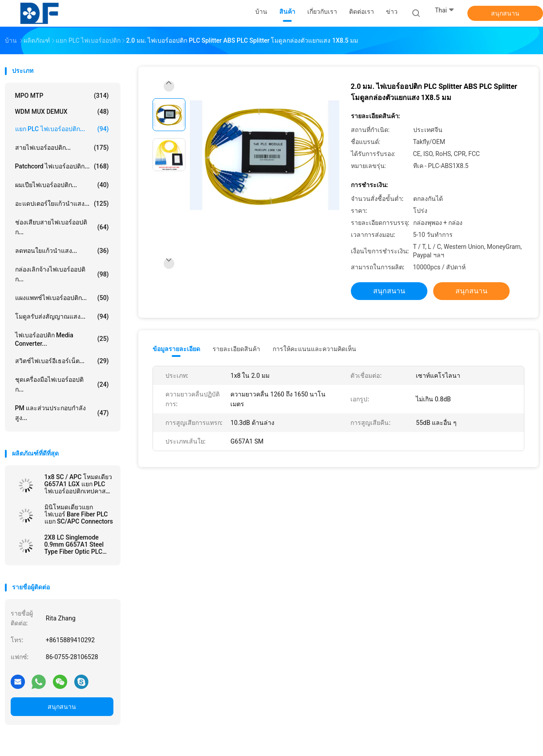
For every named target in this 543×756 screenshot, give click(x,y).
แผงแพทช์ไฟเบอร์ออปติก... (62, 298)
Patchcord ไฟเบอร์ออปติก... (62, 166)
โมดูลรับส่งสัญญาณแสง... (62, 316)
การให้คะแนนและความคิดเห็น (314, 349)
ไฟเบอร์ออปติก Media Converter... (62, 339)
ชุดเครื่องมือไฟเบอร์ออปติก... (62, 384)
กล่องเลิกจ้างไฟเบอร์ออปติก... (62, 274)
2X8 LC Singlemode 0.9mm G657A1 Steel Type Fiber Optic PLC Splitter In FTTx (74, 544)
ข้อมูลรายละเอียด (176, 349)
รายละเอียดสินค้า (236, 349)
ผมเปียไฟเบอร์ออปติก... (62, 185)
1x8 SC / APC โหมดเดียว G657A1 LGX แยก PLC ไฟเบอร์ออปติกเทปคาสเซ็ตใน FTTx (78, 484)
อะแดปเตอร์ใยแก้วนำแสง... (62, 204)
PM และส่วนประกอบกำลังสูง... (62, 413)
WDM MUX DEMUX (62, 112)
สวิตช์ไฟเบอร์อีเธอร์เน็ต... (62, 361)
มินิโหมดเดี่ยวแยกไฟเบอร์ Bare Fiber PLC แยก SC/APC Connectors (79, 514)
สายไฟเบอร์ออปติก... (62, 148)
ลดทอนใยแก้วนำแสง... (62, 251)
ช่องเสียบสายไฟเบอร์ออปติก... (62, 227)
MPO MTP (62, 96)
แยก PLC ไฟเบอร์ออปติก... (62, 129)
